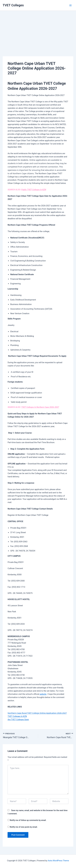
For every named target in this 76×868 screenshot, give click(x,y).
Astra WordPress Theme (58, 861)
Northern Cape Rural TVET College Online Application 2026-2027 (37, 713)
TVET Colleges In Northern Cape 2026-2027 (40, 407)
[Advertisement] (38, 30)
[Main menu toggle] (70, 5)
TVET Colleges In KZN (17, 716)
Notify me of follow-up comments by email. (28, 820)
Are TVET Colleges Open (18, 720)
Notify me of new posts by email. (24, 827)
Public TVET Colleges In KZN (34, 190)
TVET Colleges (13, 5)
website (43, 694)
